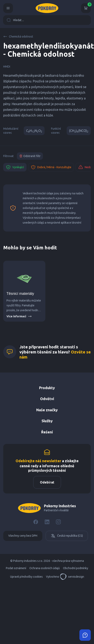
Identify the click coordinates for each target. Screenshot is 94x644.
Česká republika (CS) (67, 536)
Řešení (47, 432)
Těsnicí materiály (20, 294)
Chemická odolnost (18, 37)
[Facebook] (36, 522)
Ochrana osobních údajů (45, 568)
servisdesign (72, 577)
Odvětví (47, 399)
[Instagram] (58, 522)
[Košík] (86, 8)
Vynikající (15, 167)
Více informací (19, 316)
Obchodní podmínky (76, 568)
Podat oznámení (16, 568)
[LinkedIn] (47, 522)
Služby (47, 421)
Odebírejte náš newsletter (38, 461)
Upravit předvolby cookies (26, 577)
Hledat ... (15, 20)
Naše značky (47, 410)
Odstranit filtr (30, 156)
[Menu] (8, 8)
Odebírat (47, 482)
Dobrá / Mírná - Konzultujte (51, 167)
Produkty (47, 388)
